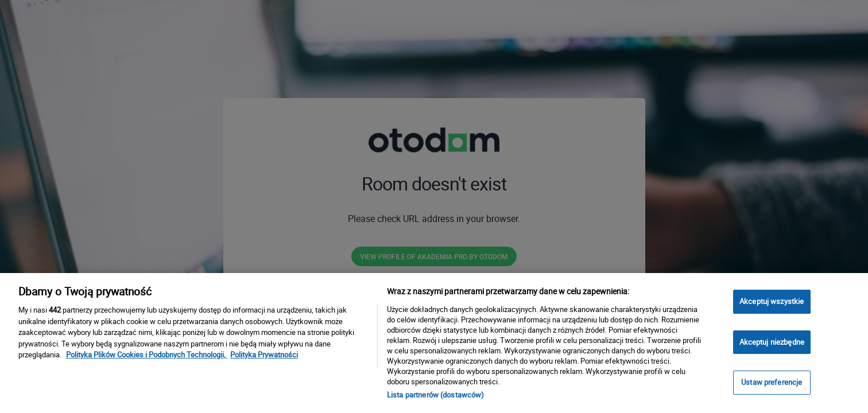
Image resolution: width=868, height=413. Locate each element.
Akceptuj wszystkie (772, 301)
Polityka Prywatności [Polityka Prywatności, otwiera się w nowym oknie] (264, 354)
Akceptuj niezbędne (772, 342)
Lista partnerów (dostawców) (436, 395)
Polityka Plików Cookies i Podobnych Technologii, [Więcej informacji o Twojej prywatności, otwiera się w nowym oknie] (147, 354)
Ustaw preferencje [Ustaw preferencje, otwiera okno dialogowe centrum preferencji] (772, 382)
